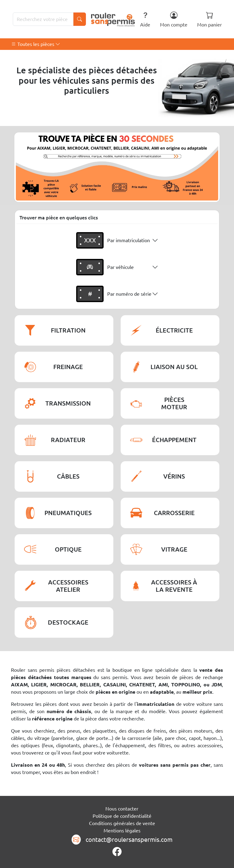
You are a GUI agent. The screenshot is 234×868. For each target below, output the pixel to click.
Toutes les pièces (36, 44)
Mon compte (174, 19)
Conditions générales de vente (122, 823)
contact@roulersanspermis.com (129, 840)
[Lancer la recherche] (80, 19)
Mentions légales (122, 831)
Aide (145, 19)
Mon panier (209, 19)
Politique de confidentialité (122, 816)
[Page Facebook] (117, 852)
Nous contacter (122, 809)
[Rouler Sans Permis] (113, 19)
